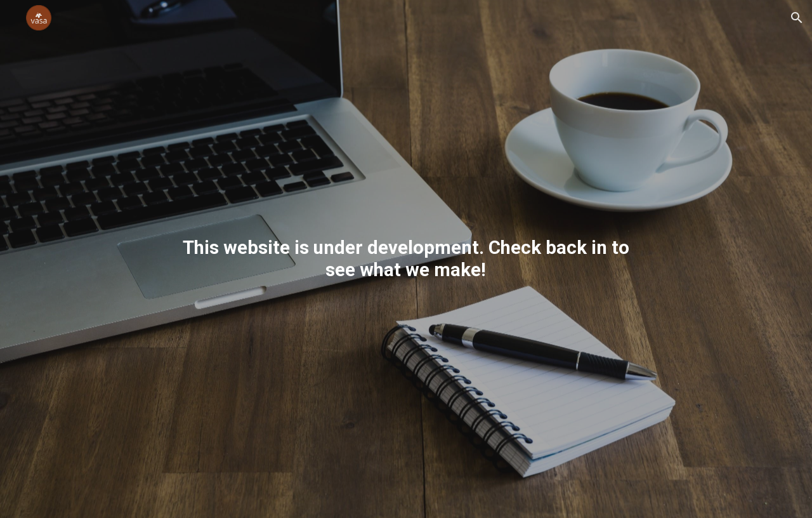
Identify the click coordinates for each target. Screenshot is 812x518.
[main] (406, 259)
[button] (797, 18)
